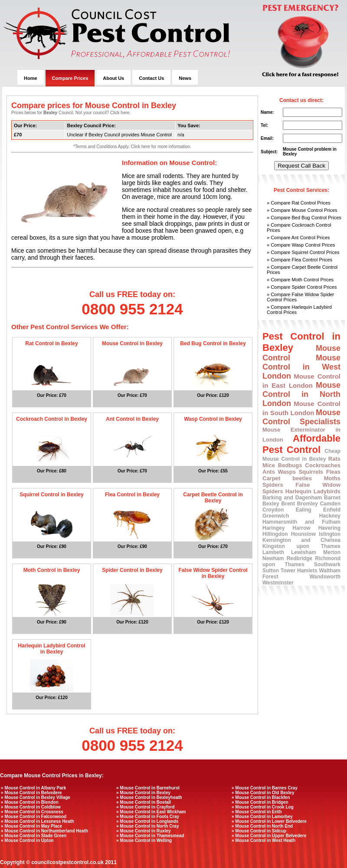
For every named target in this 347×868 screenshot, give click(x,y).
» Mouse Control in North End (262, 826)
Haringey (273, 528)
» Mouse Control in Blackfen (261, 797)
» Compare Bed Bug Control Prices (304, 218)
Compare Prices (70, 78)
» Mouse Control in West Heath (264, 840)
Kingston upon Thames (301, 546)
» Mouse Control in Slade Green (34, 836)
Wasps (287, 472)
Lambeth (273, 552)
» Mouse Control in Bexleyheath (149, 797)
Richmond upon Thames (301, 561)
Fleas (333, 472)
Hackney (330, 516)
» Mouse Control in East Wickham (151, 812)
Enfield (332, 510)
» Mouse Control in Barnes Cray (265, 788)
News (185, 78)
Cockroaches (323, 465)
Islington (330, 534)
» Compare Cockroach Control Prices (299, 228)
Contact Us (151, 78)
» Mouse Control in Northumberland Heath (44, 831)
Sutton (271, 571)
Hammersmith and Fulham (301, 522)
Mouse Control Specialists (301, 417)
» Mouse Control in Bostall (144, 802)
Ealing (304, 510)
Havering (329, 528)
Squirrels (311, 472)
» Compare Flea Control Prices (300, 260)
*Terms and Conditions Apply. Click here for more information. (132, 147)
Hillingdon (275, 534)
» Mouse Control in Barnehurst (148, 788)
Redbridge (300, 558)
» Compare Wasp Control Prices (301, 245)
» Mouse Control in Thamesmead (150, 836)
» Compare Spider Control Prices (302, 287)
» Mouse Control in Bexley (143, 793)
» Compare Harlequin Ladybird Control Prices (299, 310)
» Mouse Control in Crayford (145, 807)
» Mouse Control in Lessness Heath (38, 821)
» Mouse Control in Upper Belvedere (269, 836)
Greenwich (276, 516)
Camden (330, 504)
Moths (332, 478)
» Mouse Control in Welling (144, 840)
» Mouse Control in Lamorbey (262, 817)
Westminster (278, 583)
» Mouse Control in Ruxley (144, 831)
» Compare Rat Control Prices (299, 203)
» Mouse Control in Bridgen (260, 802)
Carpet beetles (287, 478)
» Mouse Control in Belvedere (31, 793)
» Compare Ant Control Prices (298, 238)
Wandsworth (325, 577)
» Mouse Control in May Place (31, 826)
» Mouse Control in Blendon (30, 802)
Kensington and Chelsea (301, 540)
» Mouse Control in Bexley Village (36, 797)
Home (31, 78)
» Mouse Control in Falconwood (34, 817)
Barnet (332, 498)
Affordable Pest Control (301, 444)
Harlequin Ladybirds (313, 491)
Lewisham (304, 552)
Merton (332, 552)
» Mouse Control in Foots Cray (148, 817)
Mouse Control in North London (301, 394)
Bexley (271, 504)
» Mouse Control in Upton (27, 840)
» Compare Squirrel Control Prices (303, 252)
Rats (334, 459)
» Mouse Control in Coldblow (31, 807)
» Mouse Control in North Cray (147, 826)
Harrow (301, 528)
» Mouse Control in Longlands (147, 821)
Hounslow (303, 534)
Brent (288, 504)
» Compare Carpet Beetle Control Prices (302, 270)
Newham (273, 558)
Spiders (273, 485)
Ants (269, 472)
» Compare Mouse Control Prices (302, 210)
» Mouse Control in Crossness (32, 812)
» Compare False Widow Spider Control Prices (300, 297)
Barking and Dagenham (292, 498)
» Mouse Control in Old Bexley (263, 793)
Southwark (327, 564)
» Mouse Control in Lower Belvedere (269, 821)
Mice (269, 465)
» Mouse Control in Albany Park (33, 788)
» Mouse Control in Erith (257, 812)
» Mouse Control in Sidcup (259, 831)
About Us (113, 78)
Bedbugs (290, 465)
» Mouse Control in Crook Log (263, 807)
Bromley (308, 504)
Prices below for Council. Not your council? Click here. (71, 113)
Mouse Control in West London (301, 367)
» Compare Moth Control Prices (300, 280)
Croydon (273, 510)
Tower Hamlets (299, 571)
